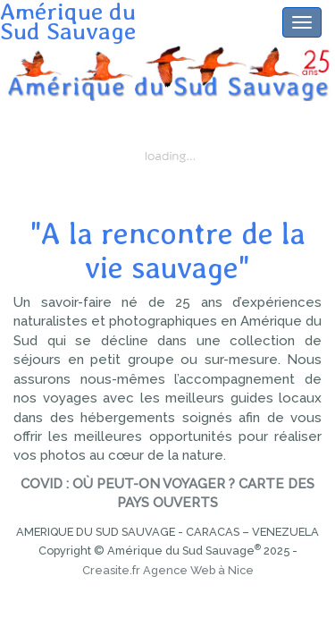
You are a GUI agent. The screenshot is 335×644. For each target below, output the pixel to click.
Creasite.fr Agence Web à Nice (168, 570)
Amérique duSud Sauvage (68, 9)
